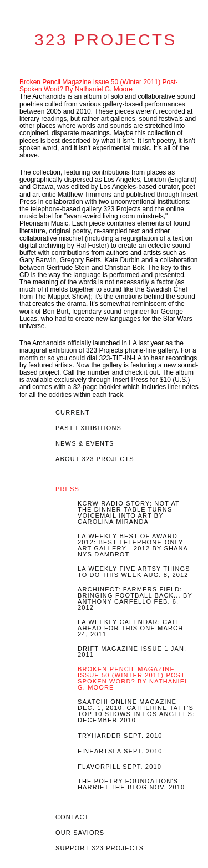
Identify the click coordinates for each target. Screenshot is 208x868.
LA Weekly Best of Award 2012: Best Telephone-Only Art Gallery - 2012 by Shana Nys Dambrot (133, 545)
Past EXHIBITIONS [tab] (88, 428)
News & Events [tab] (85, 444)
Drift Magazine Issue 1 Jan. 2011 (132, 652)
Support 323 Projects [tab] (100, 848)
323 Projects (105, 40)
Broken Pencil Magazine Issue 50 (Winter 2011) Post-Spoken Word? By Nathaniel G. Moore (98, 86)
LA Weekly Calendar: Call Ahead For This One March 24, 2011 (130, 628)
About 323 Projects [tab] (95, 459)
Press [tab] (67, 489)
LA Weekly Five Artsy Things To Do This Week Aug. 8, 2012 (134, 572)
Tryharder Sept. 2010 (120, 736)
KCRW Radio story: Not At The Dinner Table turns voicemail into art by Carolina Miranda (129, 513)
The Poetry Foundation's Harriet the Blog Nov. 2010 (131, 784)
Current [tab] (73, 413)
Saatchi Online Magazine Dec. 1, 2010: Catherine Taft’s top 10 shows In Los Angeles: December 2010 (136, 711)
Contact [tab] (72, 817)
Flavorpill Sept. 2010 (120, 767)
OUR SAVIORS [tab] (80, 833)
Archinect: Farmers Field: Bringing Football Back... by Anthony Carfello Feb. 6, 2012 (135, 599)
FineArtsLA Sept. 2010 (120, 751)
